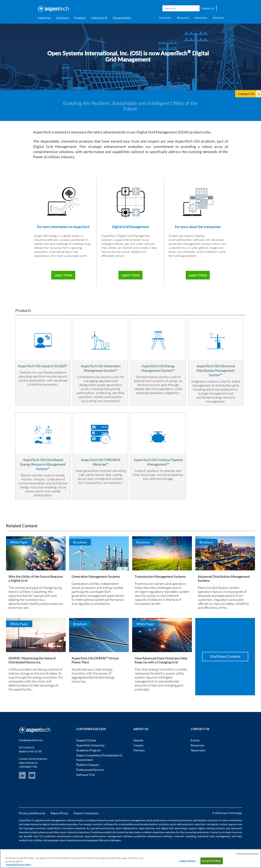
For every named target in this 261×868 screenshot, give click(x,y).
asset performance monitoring (163, 820)
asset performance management (127, 820)
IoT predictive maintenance (55, 836)
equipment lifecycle (97, 840)
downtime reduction (164, 832)
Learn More (63, 275)
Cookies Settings (187, 861)
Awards (138, 740)
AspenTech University (90, 745)
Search (196, 8)
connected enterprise (197, 832)
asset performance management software (109, 836)
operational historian (103, 828)
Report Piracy (60, 813)
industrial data (126, 832)
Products (80, 18)
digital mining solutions (212, 828)
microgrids (213, 824)
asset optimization (197, 820)
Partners (139, 750)
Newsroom (201, 18)
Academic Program (88, 750)
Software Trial (85, 775)
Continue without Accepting (247, 853)
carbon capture (228, 824)
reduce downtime (232, 820)
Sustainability (122, 18)
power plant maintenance (66, 840)
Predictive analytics (102, 832)
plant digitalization (127, 828)
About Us (218, 18)
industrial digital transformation (49, 824)
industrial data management (214, 836)
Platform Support (88, 765)
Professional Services (90, 770)
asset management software (60, 820)
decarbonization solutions (154, 824)
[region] (130, 859)
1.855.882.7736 (28, 767)
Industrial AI (99, 18)
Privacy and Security (32, 813)
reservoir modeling (185, 836)
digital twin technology (174, 828)
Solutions (63, 18)
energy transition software (99, 824)
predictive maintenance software (153, 836)
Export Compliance (86, 813)
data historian (147, 828)
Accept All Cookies (212, 861)
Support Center (86, 740)
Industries (44, 18)
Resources (183, 18)
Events (195, 740)
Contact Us (208, 8)
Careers (139, 745)
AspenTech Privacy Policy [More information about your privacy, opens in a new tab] (19, 865)
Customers (165, 18)
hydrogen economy (35, 828)
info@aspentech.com (31, 740)
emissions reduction (194, 824)
